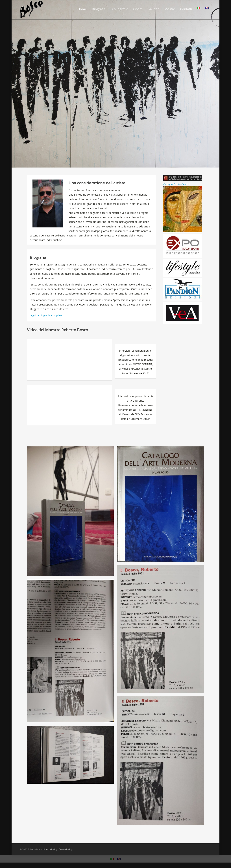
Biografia (99, 9)
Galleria (153, 9)
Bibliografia (119, 9)
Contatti (186, 9)
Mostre (170, 9)
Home (82, 9)
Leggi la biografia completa (46, 315)
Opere (138, 9)
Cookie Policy (65, 849)
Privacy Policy (50, 849)
